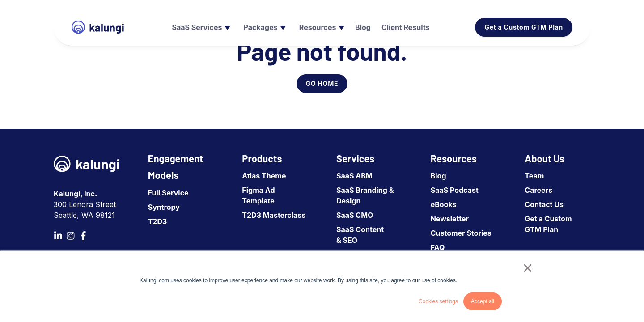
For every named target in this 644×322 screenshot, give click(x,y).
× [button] (527, 268)
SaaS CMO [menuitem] (355, 215)
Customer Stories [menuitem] (461, 233)
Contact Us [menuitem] (544, 204)
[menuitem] (200, 27)
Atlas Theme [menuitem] (264, 176)
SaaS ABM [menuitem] (354, 176)
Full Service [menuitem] (168, 193)
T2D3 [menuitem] (158, 221)
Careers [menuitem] (538, 190)
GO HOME (322, 83)
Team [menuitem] (534, 176)
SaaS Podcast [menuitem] (455, 190)
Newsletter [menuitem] (450, 219)
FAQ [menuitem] (438, 247)
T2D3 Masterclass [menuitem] (274, 215)
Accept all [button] (483, 301)
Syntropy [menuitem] (164, 207)
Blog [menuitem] (439, 176)
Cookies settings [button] (438, 301)
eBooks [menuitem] (444, 204)
